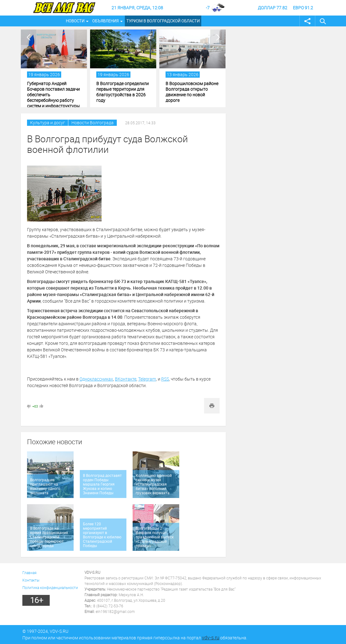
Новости (75, 21)
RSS (165, 379)
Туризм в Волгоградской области (163, 21)
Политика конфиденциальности (50, 587)
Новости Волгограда (93, 123)
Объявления (105, 21)
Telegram (147, 379)
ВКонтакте (126, 379)
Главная (30, 573)
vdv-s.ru (211, 637)
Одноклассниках (96, 379)
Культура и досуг (48, 123)
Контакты (31, 580)
